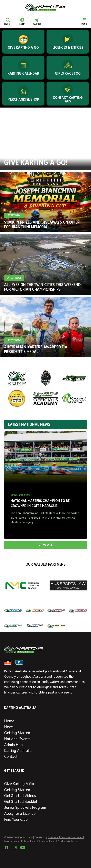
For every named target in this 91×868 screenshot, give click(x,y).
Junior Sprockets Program (25, 807)
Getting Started (17, 733)
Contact (11, 757)
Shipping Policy (47, 841)
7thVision (53, 837)
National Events (17, 739)
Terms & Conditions (72, 837)
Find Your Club (16, 819)
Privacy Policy (12, 841)
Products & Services (69, 841)
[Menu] (84, 22)
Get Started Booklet (21, 802)
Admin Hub (13, 745)
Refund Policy (29, 841)
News (9, 727)
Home (9, 721)
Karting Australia (18, 751)
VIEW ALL (45, 545)
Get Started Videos (20, 796)
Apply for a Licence (20, 814)
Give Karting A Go (19, 784)
